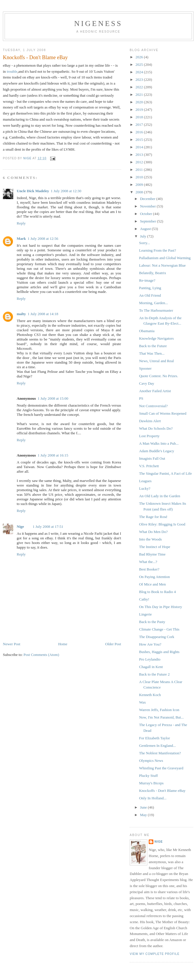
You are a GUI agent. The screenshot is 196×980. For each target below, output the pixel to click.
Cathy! (144, 599)
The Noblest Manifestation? (160, 753)
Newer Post (12, 644)
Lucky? (145, 488)
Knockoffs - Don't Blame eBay (162, 791)
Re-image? (147, 280)
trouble (12, 71)
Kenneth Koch (150, 695)
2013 (140, 155)
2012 (140, 162)
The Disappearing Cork (157, 637)
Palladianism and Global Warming (165, 258)
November (148, 206)
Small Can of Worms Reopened (163, 413)
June (144, 807)
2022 (140, 87)
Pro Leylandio (150, 659)
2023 (140, 80)
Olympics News (151, 761)
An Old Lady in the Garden (160, 496)
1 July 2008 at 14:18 (43, 314)
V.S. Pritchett (149, 466)
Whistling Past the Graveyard (161, 768)
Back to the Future (153, 346)
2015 (140, 140)
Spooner (145, 368)
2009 (140, 185)
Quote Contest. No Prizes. (158, 376)
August (146, 229)
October (147, 214)
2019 (140, 110)
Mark (21, 239)
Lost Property (149, 436)
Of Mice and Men (152, 584)
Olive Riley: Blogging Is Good (162, 524)
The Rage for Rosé (153, 517)
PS (141, 398)
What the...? (148, 562)
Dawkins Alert (150, 421)
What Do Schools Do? (156, 428)
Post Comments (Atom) (42, 655)
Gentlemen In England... (157, 746)
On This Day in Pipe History (160, 607)
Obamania (147, 331)
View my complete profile (155, 954)
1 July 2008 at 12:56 (43, 239)
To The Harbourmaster (156, 310)
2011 (140, 170)
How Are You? (150, 644)
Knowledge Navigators (156, 338)
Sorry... (144, 243)
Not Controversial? (153, 406)
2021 (140, 95)
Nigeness (98, 24)
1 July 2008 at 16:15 (53, 455)
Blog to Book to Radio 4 (157, 592)
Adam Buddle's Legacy (156, 451)
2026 (140, 57)
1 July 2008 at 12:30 (66, 191)
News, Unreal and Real (156, 361)
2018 (140, 117)
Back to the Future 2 (154, 674)
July (144, 236)
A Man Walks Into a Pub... (159, 443)
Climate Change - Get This (159, 629)
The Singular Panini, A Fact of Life (165, 473)
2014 (140, 147)
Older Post (113, 644)
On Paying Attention (154, 577)
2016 (140, 132)
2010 (140, 177)
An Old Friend (150, 295)
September (149, 221)
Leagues (145, 481)
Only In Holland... (153, 798)
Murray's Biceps (151, 783)
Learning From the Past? (157, 250)
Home (63, 644)
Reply (21, 223)
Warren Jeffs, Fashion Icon (159, 710)
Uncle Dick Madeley (33, 191)
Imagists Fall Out (152, 458)
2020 (140, 102)
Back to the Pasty (152, 622)
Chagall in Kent (151, 667)
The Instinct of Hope (154, 547)
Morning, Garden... (153, 303)
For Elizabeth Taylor (154, 738)
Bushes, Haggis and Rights (159, 652)
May (144, 815)
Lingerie (145, 614)
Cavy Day (146, 383)
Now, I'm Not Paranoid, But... (161, 717)
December (148, 199)
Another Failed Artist (155, 391)
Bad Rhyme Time (152, 554)
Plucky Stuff (148, 776)
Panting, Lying (150, 288)
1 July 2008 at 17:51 (48, 527)
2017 (140, 125)
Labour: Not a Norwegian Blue (162, 265)
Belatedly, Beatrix (152, 273)
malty (21, 314)
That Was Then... (152, 353)
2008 (140, 192)
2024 (140, 72)
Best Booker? (149, 569)
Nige (20, 527)
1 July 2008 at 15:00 (53, 398)
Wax (142, 702)
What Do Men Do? (153, 532)
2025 (140, 64)
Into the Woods (150, 539)
